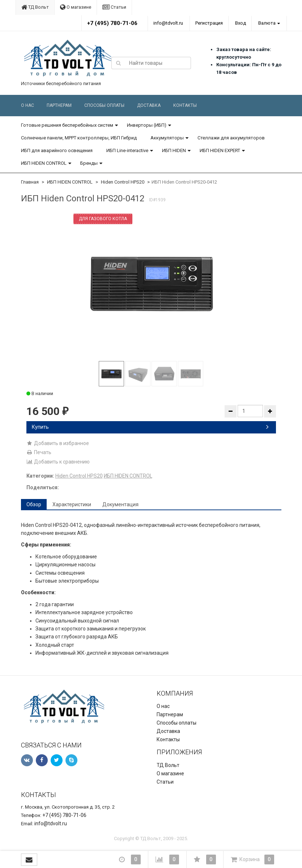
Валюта (267, 23)
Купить (150, 427)
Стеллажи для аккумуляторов (231, 138)
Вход (241, 23)
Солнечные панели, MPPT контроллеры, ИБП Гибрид (79, 138)
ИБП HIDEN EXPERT (220, 150)
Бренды (89, 163)
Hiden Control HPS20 (123, 182)
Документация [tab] (120, 504)
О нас (27, 105)
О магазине (76, 7)
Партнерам (59, 105)
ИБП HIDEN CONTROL (44, 163)
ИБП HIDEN (174, 150)
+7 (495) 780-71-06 (112, 23)
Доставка (149, 105)
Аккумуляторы (167, 138)
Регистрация (209, 23)
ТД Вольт (35, 7)
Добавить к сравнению (58, 462)
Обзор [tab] (34, 504)
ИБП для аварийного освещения (57, 150)
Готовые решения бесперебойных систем (67, 125)
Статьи (114, 7)
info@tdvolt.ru (168, 23)
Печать (39, 452)
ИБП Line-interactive (127, 150)
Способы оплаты (104, 105)
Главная (30, 182)
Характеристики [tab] (72, 504)
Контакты (185, 105)
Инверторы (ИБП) (147, 125)
